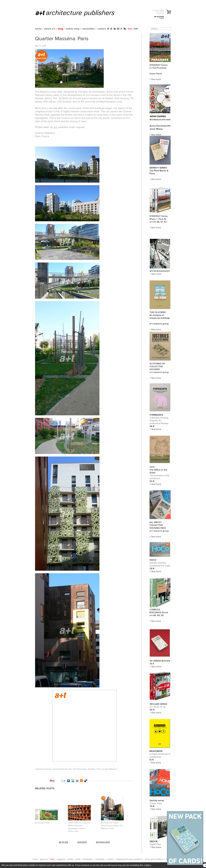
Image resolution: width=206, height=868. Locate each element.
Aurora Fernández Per (62, 769)
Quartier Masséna (109, 769)
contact (102, 29)
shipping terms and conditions (129, 859)
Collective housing (43, 769)
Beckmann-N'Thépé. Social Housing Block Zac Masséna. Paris (112, 826)
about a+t (50, 29)
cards (78, 859)
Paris (99, 769)
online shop (73, 29)
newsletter (88, 29)
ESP (136, 29)
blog (61, 29)
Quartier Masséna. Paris (62, 39)
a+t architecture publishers (79, 13)
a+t (55, 127)
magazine (61, 859)
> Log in (161, 18)
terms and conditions (154, 859)
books (70, 859)
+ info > (147, 865)
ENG (130, 29)
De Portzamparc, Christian (84, 769)
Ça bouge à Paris (42, 823)
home (38, 29)
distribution (88, 859)
